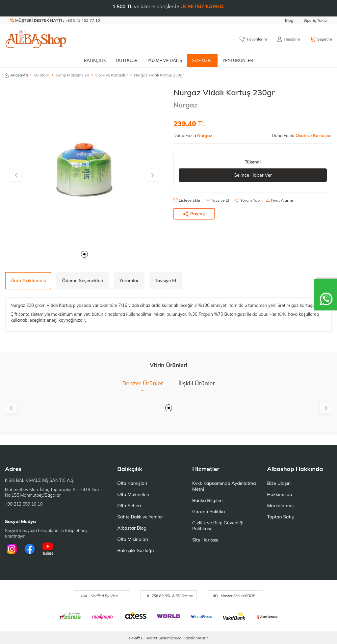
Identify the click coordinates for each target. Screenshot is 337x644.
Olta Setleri (129, 506)
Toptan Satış (280, 517)
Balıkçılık (95, 60)
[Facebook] (30, 549)
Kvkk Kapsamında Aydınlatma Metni (224, 486)
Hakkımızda (279, 494)
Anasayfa (16, 75)
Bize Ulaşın (279, 483)
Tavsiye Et (218, 200)
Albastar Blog (132, 528)
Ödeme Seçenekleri (82, 280)
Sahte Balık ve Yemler (140, 517)
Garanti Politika (209, 512)
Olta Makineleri (133, 494)
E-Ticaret (149, 638)
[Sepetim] (321, 39)
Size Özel (202, 60)
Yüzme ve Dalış (165, 60)
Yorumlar (129, 280)
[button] (84, 254)
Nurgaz (186, 105)
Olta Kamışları (132, 483)
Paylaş (194, 214)
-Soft (135, 638)
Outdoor (127, 60)
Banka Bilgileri (207, 500)
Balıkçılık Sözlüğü (135, 550)
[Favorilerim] (253, 39)
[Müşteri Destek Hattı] (55, 20)
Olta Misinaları (132, 539)
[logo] (36, 39)
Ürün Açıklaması (28, 280)
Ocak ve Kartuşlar (112, 75)
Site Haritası (205, 540)
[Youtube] (48, 549)
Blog (289, 20)
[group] (84, 167)
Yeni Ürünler (238, 60)
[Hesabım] (288, 39)
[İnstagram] (12, 549)
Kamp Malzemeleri (72, 75)
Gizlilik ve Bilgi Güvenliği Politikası (218, 526)
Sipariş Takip (315, 20)
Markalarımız (281, 506)
